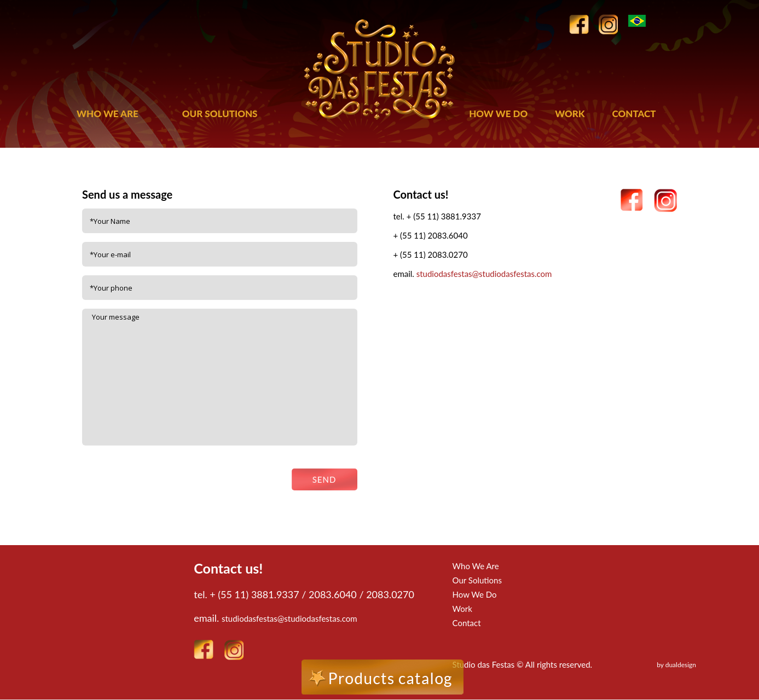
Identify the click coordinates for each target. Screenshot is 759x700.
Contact (467, 623)
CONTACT (634, 114)
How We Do (475, 594)
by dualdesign (676, 665)
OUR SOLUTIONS (220, 114)
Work (462, 609)
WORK (570, 114)
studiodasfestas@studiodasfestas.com (484, 274)
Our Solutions (477, 580)
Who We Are (476, 566)
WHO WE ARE (108, 114)
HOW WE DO (498, 114)
